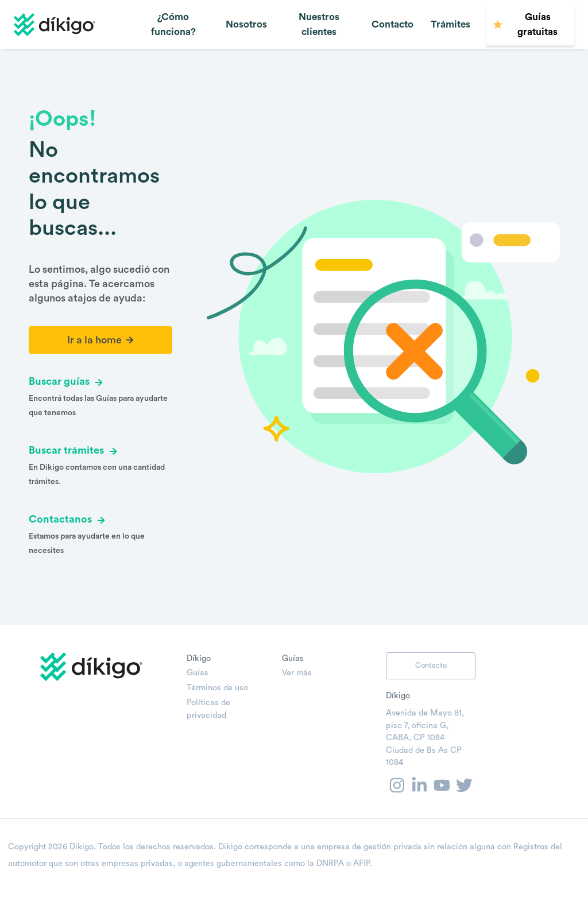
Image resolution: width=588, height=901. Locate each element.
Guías (198, 673)
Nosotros (246, 24)
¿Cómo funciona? (173, 24)
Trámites (450, 24)
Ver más (297, 673)
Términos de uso (217, 688)
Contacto (392, 24)
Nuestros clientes (319, 24)
